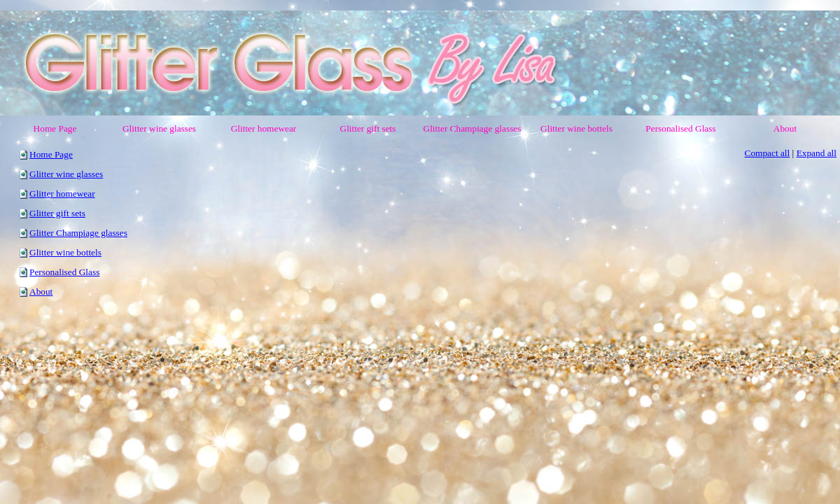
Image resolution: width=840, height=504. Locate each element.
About (41, 292)
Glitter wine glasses (66, 174)
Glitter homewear (62, 194)
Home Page (51, 154)
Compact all (768, 153)
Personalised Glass (64, 272)
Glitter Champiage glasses (78, 233)
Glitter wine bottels (65, 252)
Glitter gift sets (57, 213)
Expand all (817, 153)
